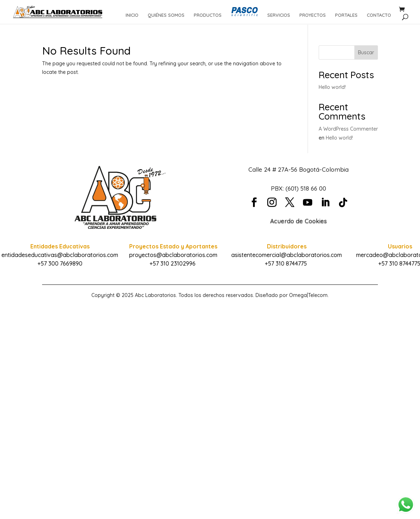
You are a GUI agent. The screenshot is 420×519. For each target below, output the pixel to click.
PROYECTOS (313, 15)
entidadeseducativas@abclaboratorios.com (60, 255)
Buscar (366, 52)
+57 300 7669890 (60, 263)
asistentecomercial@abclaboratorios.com (287, 255)
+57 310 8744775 (286, 263)
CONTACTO (379, 15)
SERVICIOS (279, 15)
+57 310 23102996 (173, 263)
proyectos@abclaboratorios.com (173, 255)
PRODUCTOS (208, 15)
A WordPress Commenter (348, 129)
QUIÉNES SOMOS (166, 15)
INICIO (132, 15)
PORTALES (346, 15)
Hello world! (332, 87)
